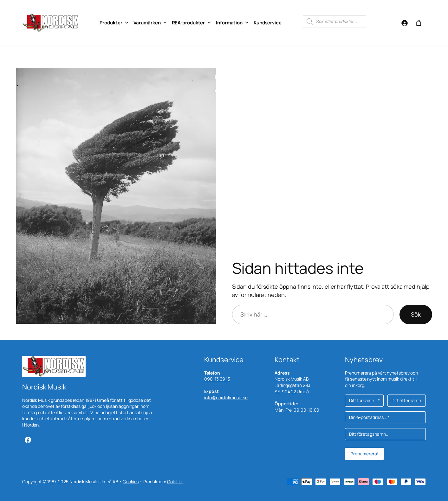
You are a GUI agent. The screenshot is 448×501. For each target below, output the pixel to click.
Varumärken (150, 23)
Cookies (131, 482)
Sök (416, 314)
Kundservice (268, 23)
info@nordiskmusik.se (226, 398)
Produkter (114, 23)
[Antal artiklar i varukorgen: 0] (419, 23)
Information (233, 23)
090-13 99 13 (217, 379)
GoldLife (175, 482)
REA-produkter (192, 23)
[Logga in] (404, 23)
